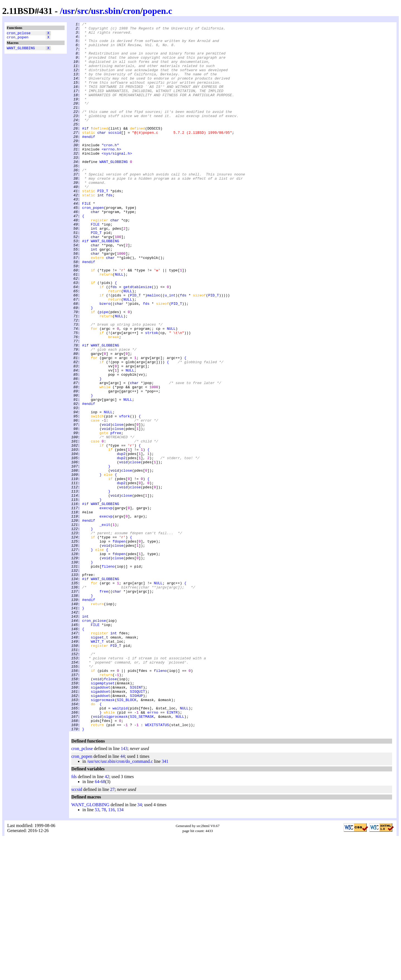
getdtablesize (137, 340)
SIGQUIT (137, 826)
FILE (86, 240)
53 (97, 951)
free (104, 706)
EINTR (172, 851)
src (83, 11)
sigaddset (101, 821)
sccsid (115, 155)
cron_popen (18, 39)
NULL (119, 325)
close (118, 505)
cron (132, 11)
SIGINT (136, 821)
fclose (110, 811)
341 (165, 903)
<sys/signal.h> (117, 180)
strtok (152, 395)
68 (103, 923)
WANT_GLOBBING (21, 50)
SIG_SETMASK (142, 856)
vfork (124, 495)
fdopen (119, 645)
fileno (108, 675)
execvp (106, 605)
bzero (105, 360)
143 (124, 890)
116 (111, 951)
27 (113, 931)
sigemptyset (103, 816)
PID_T (103, 225)
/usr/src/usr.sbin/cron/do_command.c (120, 903)
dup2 (121, 540)
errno (153, 851)
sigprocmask (103, 836)
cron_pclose (19, 34)
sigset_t (99, 761)
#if (85, 150)
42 (107, 918)
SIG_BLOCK (127, 836)
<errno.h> (111, 175)
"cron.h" (110, 170)
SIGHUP (136, 831)
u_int (170, 350)
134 (120, 951)
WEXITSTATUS (157, 866)
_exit (105, 625)
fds (109, 230)
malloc (154, 350)
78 (104, 951)
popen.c (157, 11)
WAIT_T (97, 766)
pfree (116, 515)
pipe (104, 370)
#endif (89, 160)
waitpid (120, 846)
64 (97, 923)
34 (140, 946)
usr (69, 11)
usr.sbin (106, 11)
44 (123, 898)
